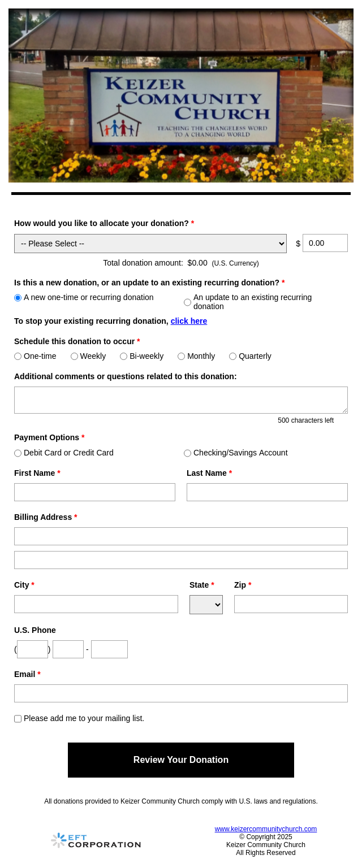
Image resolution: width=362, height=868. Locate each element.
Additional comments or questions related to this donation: (126, 376)
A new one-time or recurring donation (84, 297)
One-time (35, 356)
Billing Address (46, 517)
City (24, 585)
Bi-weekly (142, 356)
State (202, 585)
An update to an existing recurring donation (248, 302)
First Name (37, 473)
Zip (243, 585)
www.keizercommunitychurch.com (266, 829)
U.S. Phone (35, 630)
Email (27, 674)
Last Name (209, 473)
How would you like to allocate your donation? (104, 223)
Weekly (89, 356)
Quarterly (250, 356)
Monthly (196, 356)
